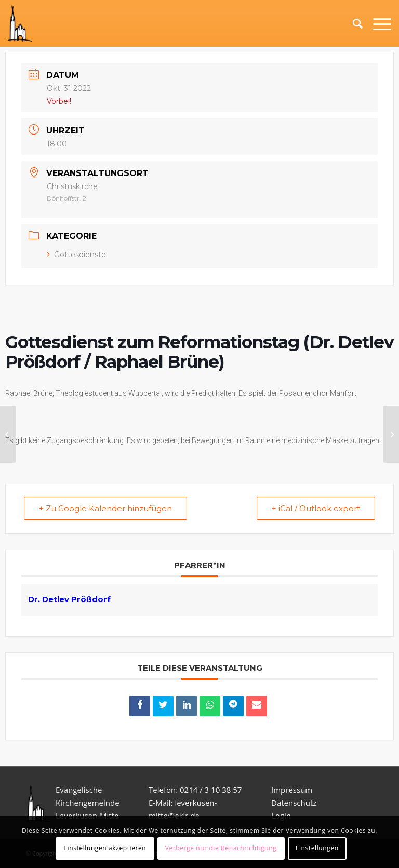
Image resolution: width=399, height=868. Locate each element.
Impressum (292, 790)
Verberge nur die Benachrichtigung (221, 848)
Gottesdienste (76, 255)
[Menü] (377, 23)
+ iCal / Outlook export (316, 508)
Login (281, 816)
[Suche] (353, 23)
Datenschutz (295, 803)
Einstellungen (317, 848)
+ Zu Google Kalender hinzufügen (105, 508)
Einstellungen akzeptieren (105, 848)
